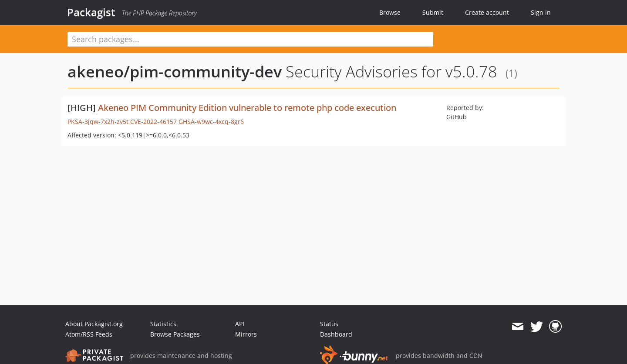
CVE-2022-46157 (153, 122)
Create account (487, 12)
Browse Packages (175, 334)
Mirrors (246, 334)
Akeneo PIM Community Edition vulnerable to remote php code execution (247, 108)
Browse (390, 12)
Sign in (541, 12)
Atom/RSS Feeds (89, 334)
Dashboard (336, 334)
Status (329, 324)
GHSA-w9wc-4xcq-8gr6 (211, 122)
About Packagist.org (94, 324)
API (240, 324)
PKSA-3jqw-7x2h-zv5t (98, 122)
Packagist (91, 12)
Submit (433, 12)
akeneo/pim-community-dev (175, 72)
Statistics (163, 324)
